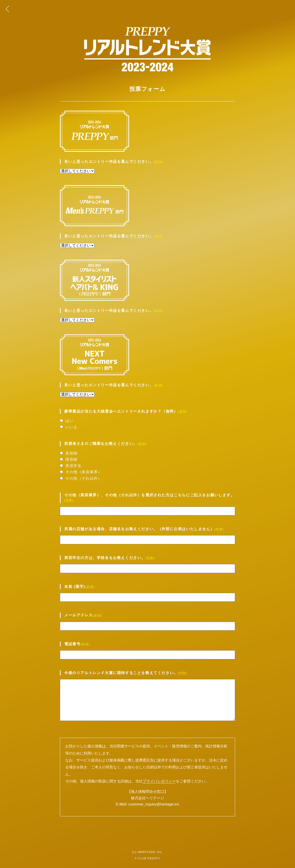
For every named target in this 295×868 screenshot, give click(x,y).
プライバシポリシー (159, 781)
